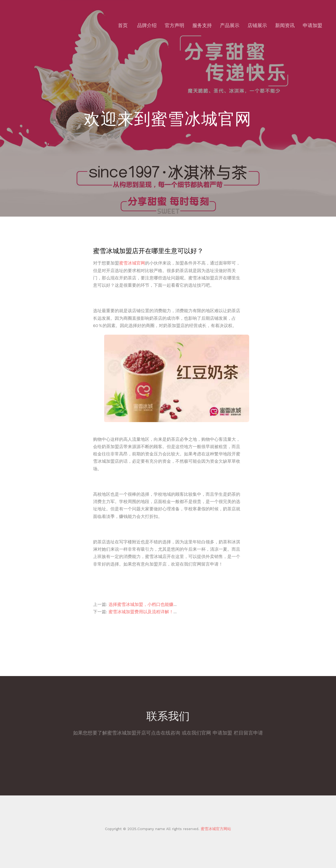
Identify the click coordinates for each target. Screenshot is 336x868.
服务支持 (202, 25)
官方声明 (174, 25)
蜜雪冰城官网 (132, 263)
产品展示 (230, 25)
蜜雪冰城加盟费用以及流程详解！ (141, 612)
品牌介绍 (147, 25)
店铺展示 (257, 25)
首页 (123, 25)
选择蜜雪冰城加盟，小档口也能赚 (141, 604)
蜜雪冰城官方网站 (215, 829)
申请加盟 (312, 25)
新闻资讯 (285, 25)
